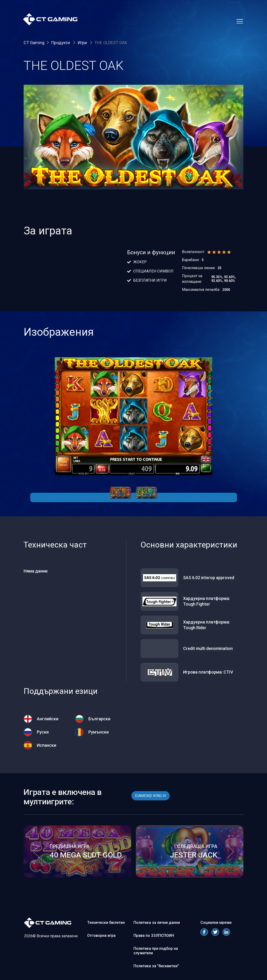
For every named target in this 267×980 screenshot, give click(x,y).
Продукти (61, 43)
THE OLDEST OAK (111, 43)
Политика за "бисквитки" (156, 966)
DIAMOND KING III (151, 796)
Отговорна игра (101, 935)
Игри (83, 43)
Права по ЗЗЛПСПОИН (154, 935)
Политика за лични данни (157, 923)
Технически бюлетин (106, 923)
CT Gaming (34, 43)
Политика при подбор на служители (156, 951)
